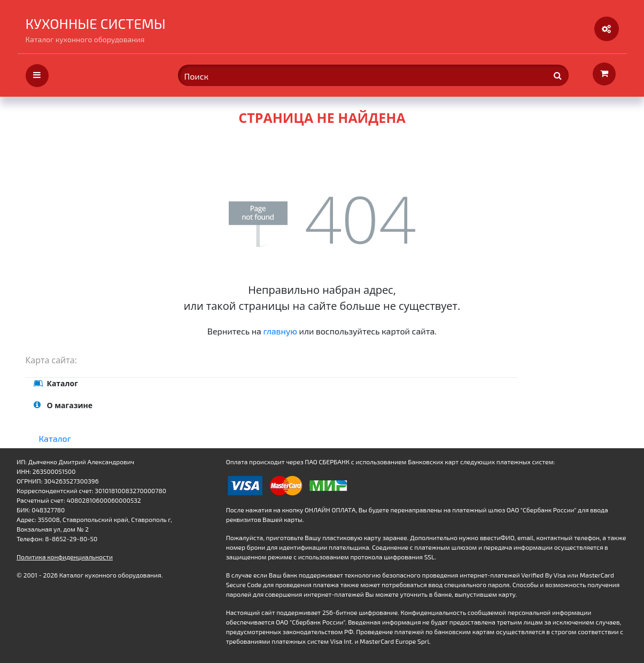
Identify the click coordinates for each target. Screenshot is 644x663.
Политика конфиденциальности (65, 557)
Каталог (55, 438)
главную (280, 331)
